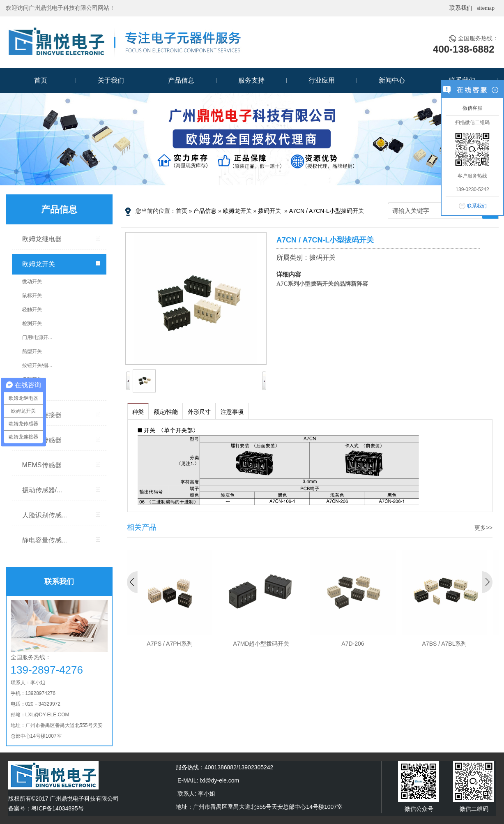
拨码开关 (32, 379)
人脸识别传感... (45, 515)
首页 (41, 80)
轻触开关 (32, 309)
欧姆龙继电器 (42, 239)
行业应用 (322, 80)
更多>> (483, 528)
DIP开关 (31, 393)
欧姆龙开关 (39, 264)
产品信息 (181, 80)
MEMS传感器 (42, 465)
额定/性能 (166, 412)
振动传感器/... (42, 490)
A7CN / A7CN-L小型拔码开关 (327, 211)
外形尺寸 (199, 412)
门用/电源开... (37, 337)
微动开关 (32, 282)
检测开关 (32, 323)
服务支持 (251, 80)
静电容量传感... (45, 540)
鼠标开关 (32, 295)
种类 (138, 412)
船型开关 (32, 351)
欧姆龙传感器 (42, 440)
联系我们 (461, 8)
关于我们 (111, 80)
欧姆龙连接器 (42, 415)
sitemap (486, 8)
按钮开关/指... (37, 365)
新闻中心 (392, 80)
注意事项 (232, 412)
